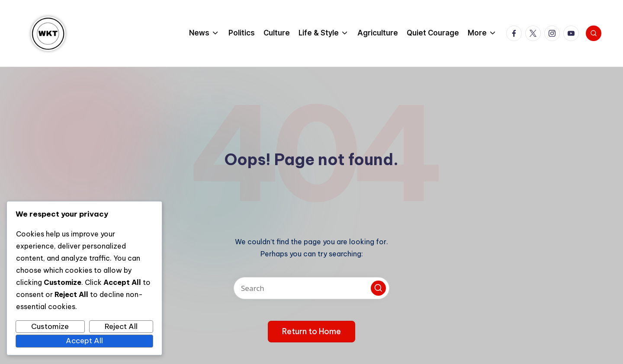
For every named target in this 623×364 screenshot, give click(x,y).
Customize (50, 326)
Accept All (84, 341)
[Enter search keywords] (311, 288)
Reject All (121, 326)
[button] (378, 288)
